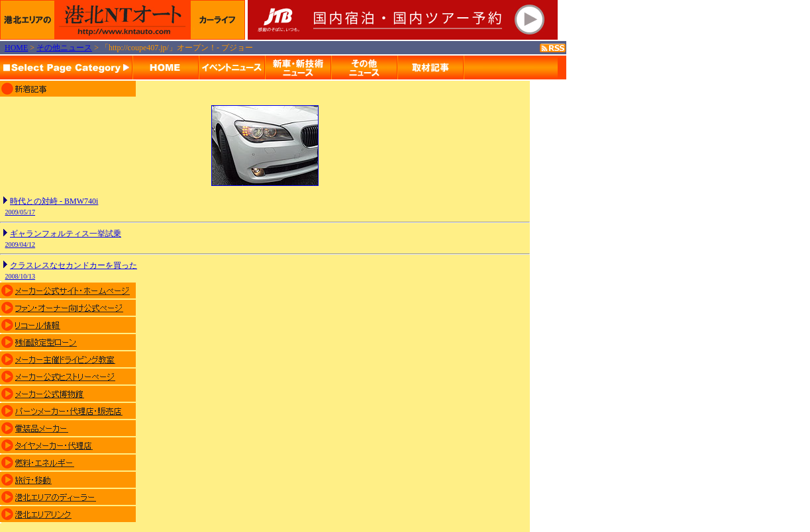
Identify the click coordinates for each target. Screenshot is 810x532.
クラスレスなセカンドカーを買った (74, 265)
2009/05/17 (21, 212)
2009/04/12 (21, 244)
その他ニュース (64, 48)
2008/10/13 (21, 276)
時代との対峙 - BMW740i (54, 201)
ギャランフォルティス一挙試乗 (66, 234)
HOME (16, 48)
